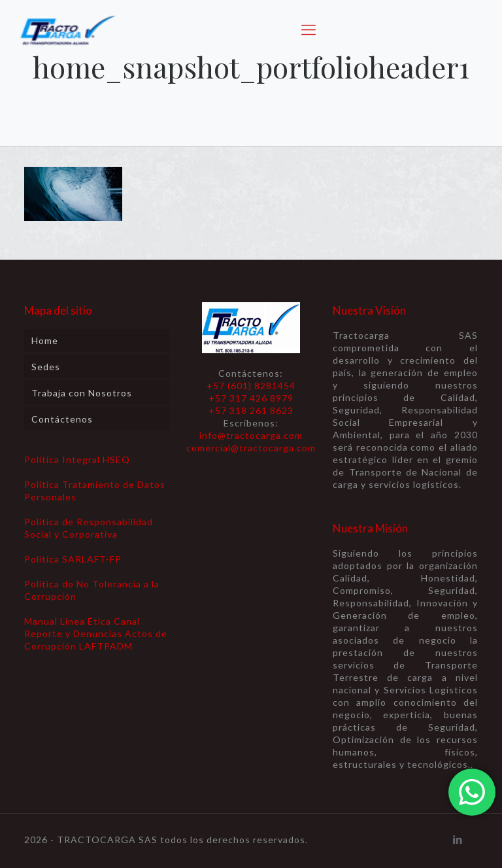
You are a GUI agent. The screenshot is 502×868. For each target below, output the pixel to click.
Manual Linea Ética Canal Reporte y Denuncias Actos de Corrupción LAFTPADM (96, 634)
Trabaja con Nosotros (82, 393)
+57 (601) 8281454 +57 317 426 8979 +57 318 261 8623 (251, 398)
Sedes (46, 367)
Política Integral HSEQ (77, 460)
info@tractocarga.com (251, 435)
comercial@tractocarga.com (251, 448)
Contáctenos (62, 419)
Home (45, 340)
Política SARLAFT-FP (73, 559)
